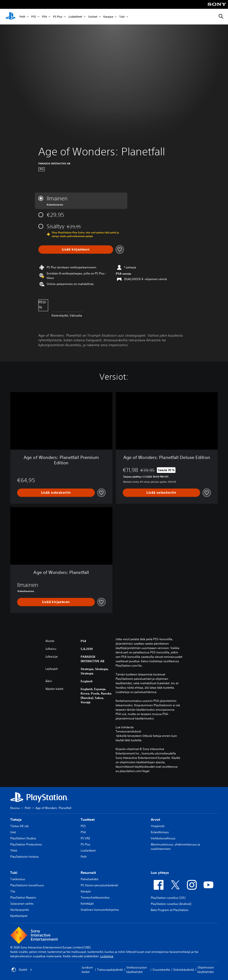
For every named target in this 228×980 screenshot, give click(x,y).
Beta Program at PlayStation (170, 910)
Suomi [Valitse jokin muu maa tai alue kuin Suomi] (22, 970)
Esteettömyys (160, 832)
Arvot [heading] (155, 820)
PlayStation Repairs (23, 897)
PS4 (44, 17)
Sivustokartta (161, 970)
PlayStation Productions (26, 844)
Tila (13, 891)
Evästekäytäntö (184, 970)
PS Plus (58, 17)
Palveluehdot (89, 879)
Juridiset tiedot (87, 970)
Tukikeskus (18, 879)
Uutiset (93, 17)
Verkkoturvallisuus (163, 838)
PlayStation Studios (23, 838)
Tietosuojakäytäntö (110, 970)
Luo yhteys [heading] (160, 873)
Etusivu (15, 808)
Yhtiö (14, 850)
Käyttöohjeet (19, 916)
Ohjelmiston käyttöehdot (206, 970)
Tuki (122, 17)
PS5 (34, 17)
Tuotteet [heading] (88, 820)
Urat (13, 832)
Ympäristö (158, 826)
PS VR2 (85, 838)
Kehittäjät (87, 904)
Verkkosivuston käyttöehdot (137, 970)
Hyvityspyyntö (20, 910)
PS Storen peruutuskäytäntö (99, 885)
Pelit (22, 17)
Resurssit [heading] (88, 873)
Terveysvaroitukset (128, 731)
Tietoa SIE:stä (19, 826)
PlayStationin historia (24, 857)
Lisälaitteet (75, 17)
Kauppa (108, 17)
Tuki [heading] (14, 873)
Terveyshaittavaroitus (95, 897)
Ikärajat (86, 891)
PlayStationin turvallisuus (27, 885)
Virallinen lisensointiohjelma (100, 910)
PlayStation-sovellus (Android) (171, 904)
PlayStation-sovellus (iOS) (168, 898)
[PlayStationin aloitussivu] (11, 17)
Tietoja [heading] (16, 820)
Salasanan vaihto (22, 904)
